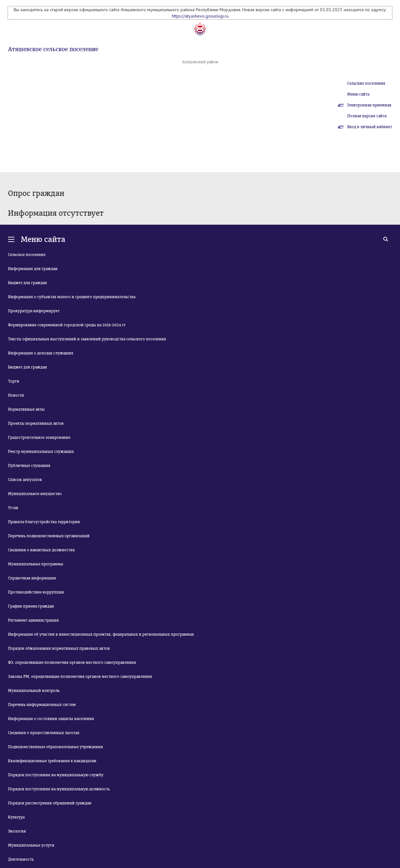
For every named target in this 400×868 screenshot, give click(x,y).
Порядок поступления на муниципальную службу (56, 775)
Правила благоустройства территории (44, 522)
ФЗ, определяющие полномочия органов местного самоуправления (72, 663)
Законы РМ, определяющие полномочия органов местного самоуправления (80, 677)
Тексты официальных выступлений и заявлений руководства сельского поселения (87, 339)
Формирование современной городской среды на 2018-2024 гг (67, 325)
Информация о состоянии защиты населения (51, 719)
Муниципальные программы (36, 564)
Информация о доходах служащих (41, 353)
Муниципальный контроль (34, 691)
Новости (16, 395)
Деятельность (21, 859)
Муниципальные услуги (31, 845)
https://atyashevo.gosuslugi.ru (200, 16)
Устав (13, 508)
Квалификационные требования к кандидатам (52, 761)
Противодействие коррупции (36, 592)
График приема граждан (31, 606)
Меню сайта (358, 94)
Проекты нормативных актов (36, 423)
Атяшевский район (200, 62)
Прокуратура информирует (34, 311)
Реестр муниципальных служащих (41, 452)
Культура (16, 817)
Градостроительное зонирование (39, 438)
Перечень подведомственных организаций (49, 536)
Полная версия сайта (367, 116)
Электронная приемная (369, 105)
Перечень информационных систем (42, 705)
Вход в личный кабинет (370, 127)
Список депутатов (25, 480)
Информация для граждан (33, 269)
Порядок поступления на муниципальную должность (59, 789)
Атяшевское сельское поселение (53, 49)
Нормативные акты (26, 409)
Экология (17, 831)
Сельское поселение (27, 255)
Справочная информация (32, 578)
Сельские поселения (366, 83)
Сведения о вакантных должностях (41, 550)
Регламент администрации (33, 620)
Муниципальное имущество (35, 494)
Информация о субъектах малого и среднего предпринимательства (72, 297)
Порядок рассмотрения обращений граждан (50, 803)
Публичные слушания (29, 466)
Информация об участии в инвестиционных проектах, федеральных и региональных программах (101, 634)
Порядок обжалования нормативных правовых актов (59, 648)
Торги (14, 381)
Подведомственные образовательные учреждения (56, 747)
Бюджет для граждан (28, 283)
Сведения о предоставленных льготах (44, 733)
